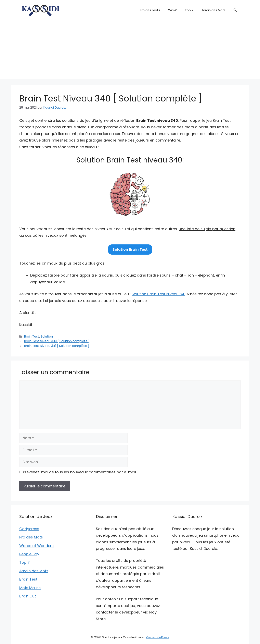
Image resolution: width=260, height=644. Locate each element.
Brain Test (32, 336)
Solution (47, 336)
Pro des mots (150, 10)
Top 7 (189, 10)
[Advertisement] (130, 51)
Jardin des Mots (213, 10)
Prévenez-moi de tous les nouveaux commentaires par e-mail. (80, 472)
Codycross (29, 529)
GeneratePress (158, 637)
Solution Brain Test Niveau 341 (158, 294)
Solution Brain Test (130, 249)
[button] (235, 10)
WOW (172, 10)
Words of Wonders (36, 546)
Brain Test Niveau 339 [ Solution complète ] (57, 341)
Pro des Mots (31, 537)
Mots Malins (30, 588)
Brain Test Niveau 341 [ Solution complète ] (57, 346)
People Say (29, 554)
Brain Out (28, 596)
